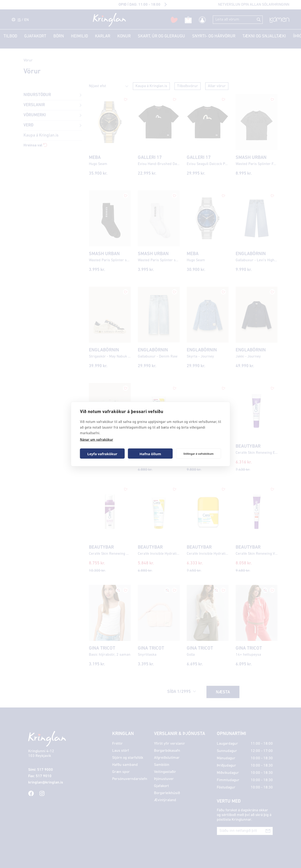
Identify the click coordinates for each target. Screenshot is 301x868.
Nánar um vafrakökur (97, 440)
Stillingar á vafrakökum (199, 453)
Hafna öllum (150, 454)
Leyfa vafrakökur (102, 454)
